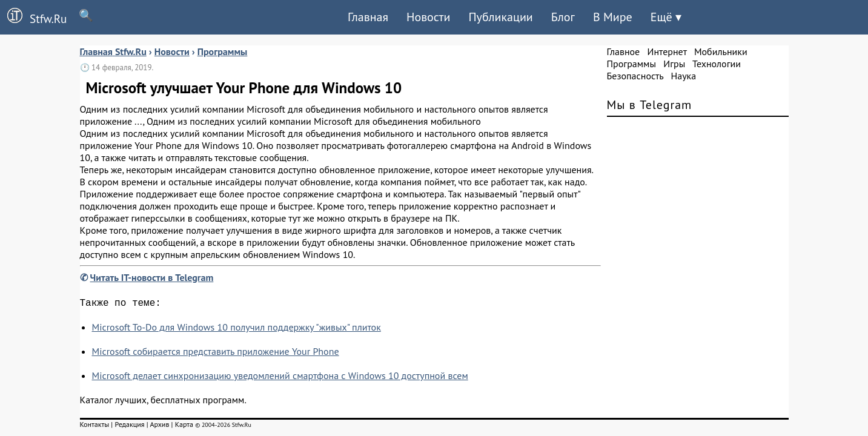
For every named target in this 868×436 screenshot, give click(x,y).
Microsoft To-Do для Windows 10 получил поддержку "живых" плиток (237, 329)
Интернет (667, 51)
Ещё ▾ (666, 17)
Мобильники (721, 51)
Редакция (129, 427)
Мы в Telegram (650, 105)
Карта (184, 427)
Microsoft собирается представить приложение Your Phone (216, 354)
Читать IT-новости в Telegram (152, 277)
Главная (368, 17)
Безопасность (635, 76)
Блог (563, 17)
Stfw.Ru (33, 17)
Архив (159, 427)
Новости (428, 17)
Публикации (500, 17)
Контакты (95, 427)
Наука (683, 76)
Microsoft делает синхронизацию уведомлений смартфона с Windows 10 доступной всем (280, 378)
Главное (624, 51)
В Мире (613, 17)
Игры (674, 64)
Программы (631, 64)
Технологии (717, 64)
